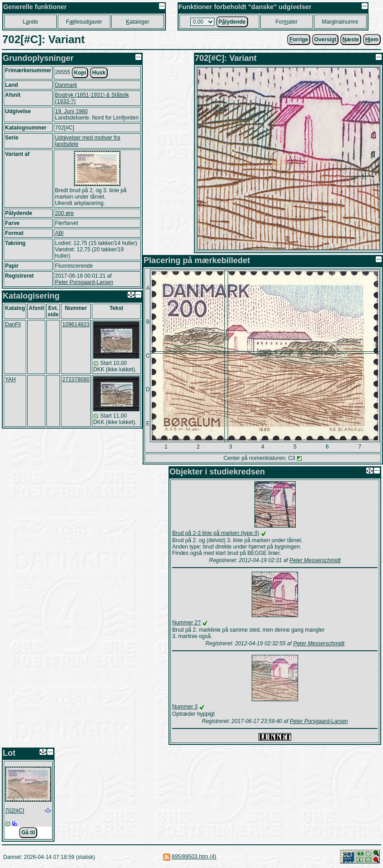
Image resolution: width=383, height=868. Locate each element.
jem (372, 40)
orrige (299, 40)
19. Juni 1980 (71, 111)
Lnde (30, 22)
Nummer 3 (185, 707)
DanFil (13, 324)
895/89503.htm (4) (194, 857)
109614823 (76, 324)
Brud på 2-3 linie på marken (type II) (216, 533)
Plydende (232, 22)
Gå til (28, 833)
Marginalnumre (340, 22)
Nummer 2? (187, 623)
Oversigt (326, 40)
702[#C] (15, 811)
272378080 (76, 379)
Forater (286, 22)
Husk (99, 73)
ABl (59, 233)
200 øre (64, 213)
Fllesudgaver (84, 22)
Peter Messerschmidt (315, 560)
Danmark (66, 85)
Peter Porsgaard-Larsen (84, 282)
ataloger (137, 22)
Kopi (80, 73)
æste (351, 40)
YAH (10, 379)
